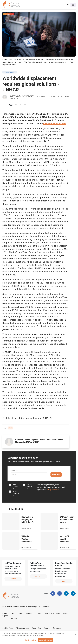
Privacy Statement (22, 628)
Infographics (49, 613)
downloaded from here (55, 123)
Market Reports (5, 615)
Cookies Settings (30, 640)
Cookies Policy (8, 628)
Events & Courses (14, 616)
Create (13, 579)
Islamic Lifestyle (32, 607)
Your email (14, 470)
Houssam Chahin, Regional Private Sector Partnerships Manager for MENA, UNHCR (22, 97)
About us (47, 628)
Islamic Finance (29, 486)
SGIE (10, 428)
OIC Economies (44, 607)
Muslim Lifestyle (16, 493)
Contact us (57, 628)
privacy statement (52, 490)
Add (64, 581)
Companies (38, 613)
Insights (29, 613)
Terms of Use (36, 628)
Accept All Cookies (46, 640)
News (21, 613)
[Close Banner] (75, 634)
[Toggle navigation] (73, 5)
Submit (39, 576)
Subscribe (56, 474)
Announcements (62, 613)
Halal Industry (16, 486)
